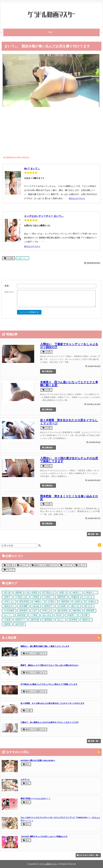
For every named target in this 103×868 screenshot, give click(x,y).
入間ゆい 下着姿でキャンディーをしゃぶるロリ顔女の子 (69, 346)
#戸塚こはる (47, 611)
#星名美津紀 (24, 602)
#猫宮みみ (86, 620)
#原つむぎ (88, 606)
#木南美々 (71, 615)
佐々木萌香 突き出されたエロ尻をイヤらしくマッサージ (69, 422)
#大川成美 (61, 606)
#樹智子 (7, 597)
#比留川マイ (21, 620)
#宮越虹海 (75, 597)
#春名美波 (21, 615)
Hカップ (22, 565)
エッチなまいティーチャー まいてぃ (44, 216)
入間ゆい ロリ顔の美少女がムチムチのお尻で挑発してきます (69, 460)
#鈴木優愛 (23, 606)
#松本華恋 (73, 620)
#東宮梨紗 (48, 620)
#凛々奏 (7, 593)
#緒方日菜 (35, 620)
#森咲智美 (61, 597)
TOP (50, 32)
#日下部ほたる (48, 593)
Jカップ (80, 565)
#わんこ (60, 620)
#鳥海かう (91, 593)
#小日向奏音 (9, 611)
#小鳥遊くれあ (21, 597)
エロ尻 (9, 258)
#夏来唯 (19, 593)
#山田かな (79, 602)
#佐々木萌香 (32, 593)
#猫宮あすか (9, 606)
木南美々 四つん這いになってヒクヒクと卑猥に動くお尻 (69, 384)
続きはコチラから (77, 198)
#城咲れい (38, 602)
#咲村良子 (48, 606)
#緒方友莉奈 (62, 611)
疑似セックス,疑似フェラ (44, 565)
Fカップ (9, 570)
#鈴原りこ (77, 593)
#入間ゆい (48, 597)
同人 (26, 764)
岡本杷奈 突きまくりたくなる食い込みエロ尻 (69, 498)
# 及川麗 (84, 615)
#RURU (59, 615)
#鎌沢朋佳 (77, 611)
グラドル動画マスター (49, 864)
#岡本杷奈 (23, 611)
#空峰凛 (36, 597)
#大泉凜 (7, 620)
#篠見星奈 (65, 602)
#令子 (35, 611)
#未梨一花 (63, 593)
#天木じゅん (9, 602)
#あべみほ (47, 615)
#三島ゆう (52, 602)
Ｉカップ (66, 565)
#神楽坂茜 (90, 611)
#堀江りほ (75, 606)
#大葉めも (92, 602)
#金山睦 (36, 606)
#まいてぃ (23, 258)
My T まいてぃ (32, 169)
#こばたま (88, 597)
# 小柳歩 (34, 615)
